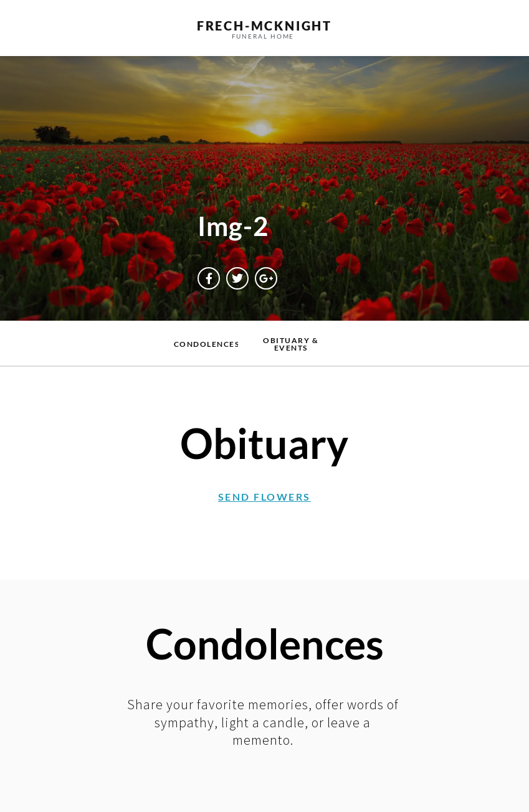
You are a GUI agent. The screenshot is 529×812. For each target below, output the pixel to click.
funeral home (263, 36)
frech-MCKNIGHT (264, 26)
